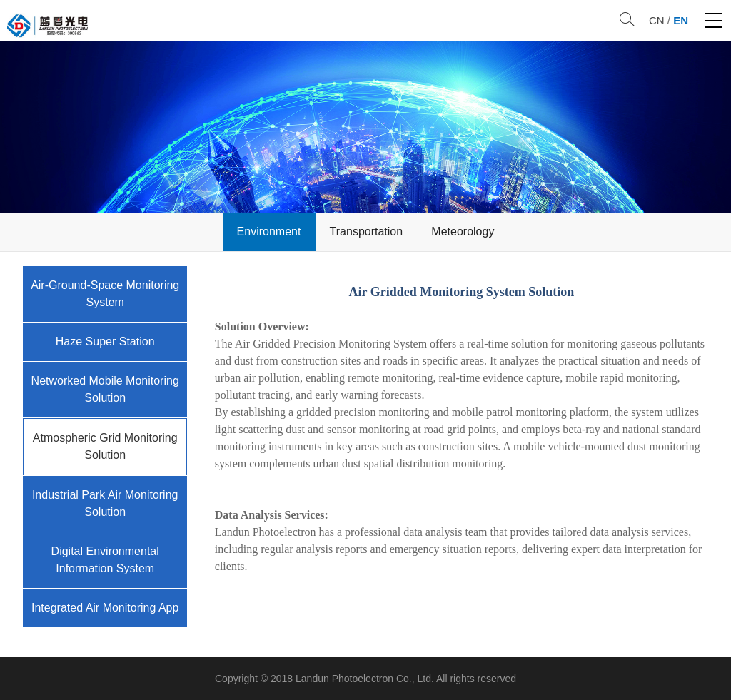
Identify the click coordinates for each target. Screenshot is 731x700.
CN (657, 20)
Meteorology (463, 232)
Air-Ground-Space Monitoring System (105, 294)
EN (681, 20)
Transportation (367, 232)
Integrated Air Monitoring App (105, 608)
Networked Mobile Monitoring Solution (105, 389)
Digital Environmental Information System (105, 560)
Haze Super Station (105, 341)
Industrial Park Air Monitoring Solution (105, 503)
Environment (269, 232)
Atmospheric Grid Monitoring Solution (105, 446)
